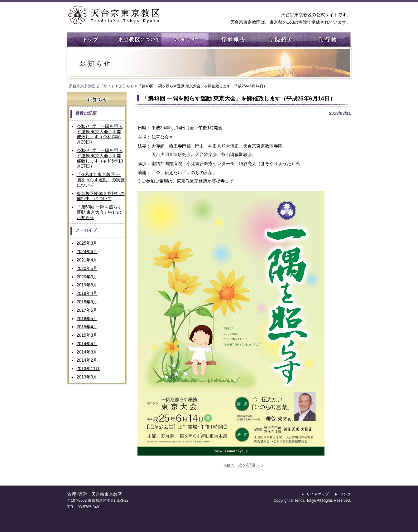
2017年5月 (87, 310)
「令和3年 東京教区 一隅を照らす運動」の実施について (101, 180)
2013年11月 (88, 368)
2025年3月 (87, 243)
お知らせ (185, 40)
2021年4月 (87, 260)
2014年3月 (87, 352)
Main (229, 465)
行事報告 (232, 40)
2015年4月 (87, 327)
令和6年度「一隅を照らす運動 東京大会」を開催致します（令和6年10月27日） (100, 158)
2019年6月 (87, 285)
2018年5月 (87, 302)
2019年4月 (87, 293)
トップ (91, 40)
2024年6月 (87, 251)
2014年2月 (87, 360)
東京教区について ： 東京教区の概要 (138, 40)
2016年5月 (87, 319)
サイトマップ (318, 494)
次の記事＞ (249, 465)
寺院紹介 (279, 40)
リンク (345, 494)
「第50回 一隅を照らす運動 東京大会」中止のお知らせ (99, 212)
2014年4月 (87, 344)
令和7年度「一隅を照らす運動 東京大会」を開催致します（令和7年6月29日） (100, 134)
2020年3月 (87, 277)
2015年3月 (87, 335)
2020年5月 (87, 268)
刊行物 (326, 40)
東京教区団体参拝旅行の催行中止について (101, 196)
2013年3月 (87, 377)
